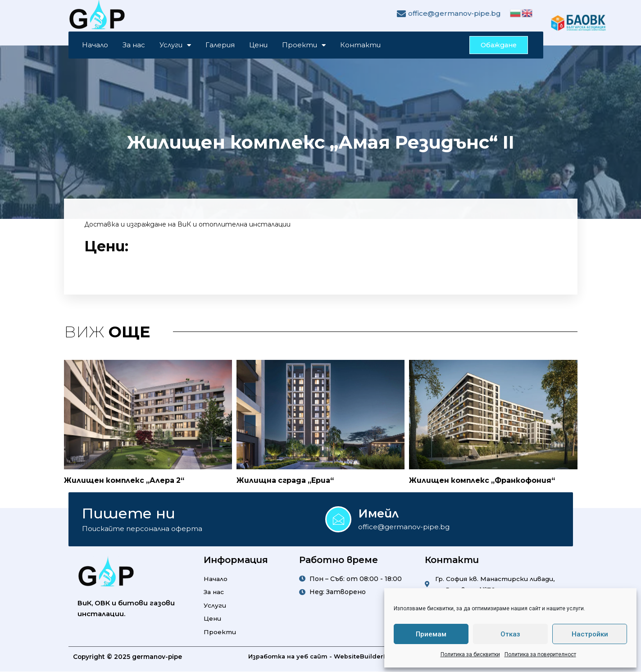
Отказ (510, 634)
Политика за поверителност (540, 654)
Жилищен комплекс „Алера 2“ (125, 481)
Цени (258, 45)
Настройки (590, 634)
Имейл (379, 513)
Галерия (220, 45)
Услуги (175, 45)
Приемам (431, 634)
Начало (95, 45)
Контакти (360, 45)
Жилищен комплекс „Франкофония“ (483, 481)
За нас (134, 45)
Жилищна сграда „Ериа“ (286, 481)
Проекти (304, 45)
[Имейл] (338, 519)
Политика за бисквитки (470, 654)
